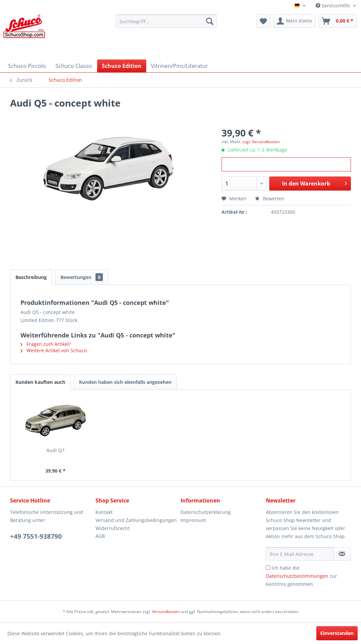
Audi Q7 (55, 450)
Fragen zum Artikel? (46, 344)
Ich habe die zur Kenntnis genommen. (302, 576)
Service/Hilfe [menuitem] (333, 6)
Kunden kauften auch (40, 382)
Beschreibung (31, 277)
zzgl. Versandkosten (261, 142)
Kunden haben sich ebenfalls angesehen (125, 382)
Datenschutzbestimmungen (297, 576)
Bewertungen (82, 277)
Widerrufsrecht (113, 528)
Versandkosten (166, 612)
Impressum (193, 520)
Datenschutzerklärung (206, 512)
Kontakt (104, 512)
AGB (100, 536)
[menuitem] (167, 21)
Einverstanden (337, 633)
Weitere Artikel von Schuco (54, 350)
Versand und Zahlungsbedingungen (136, 520)
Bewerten (270, 198)
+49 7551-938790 (36, 536)
